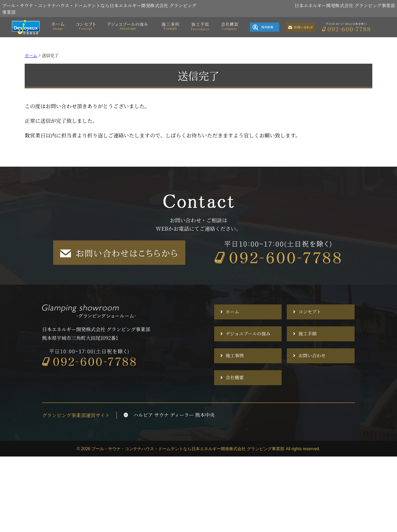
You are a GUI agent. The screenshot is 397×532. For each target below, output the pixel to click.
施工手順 (307, 334)
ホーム (232, 312)
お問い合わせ (312, 356)
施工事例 (235, 356)
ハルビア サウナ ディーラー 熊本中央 (169, 415)
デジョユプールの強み (248, 334)
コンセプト (310, 312)
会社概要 (235, 378)
